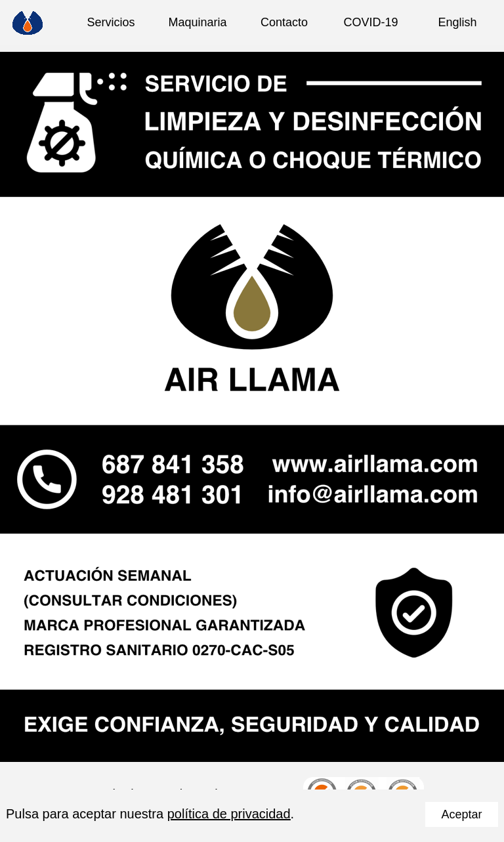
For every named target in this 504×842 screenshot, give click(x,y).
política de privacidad (229, 814)
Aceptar (461, 814)
